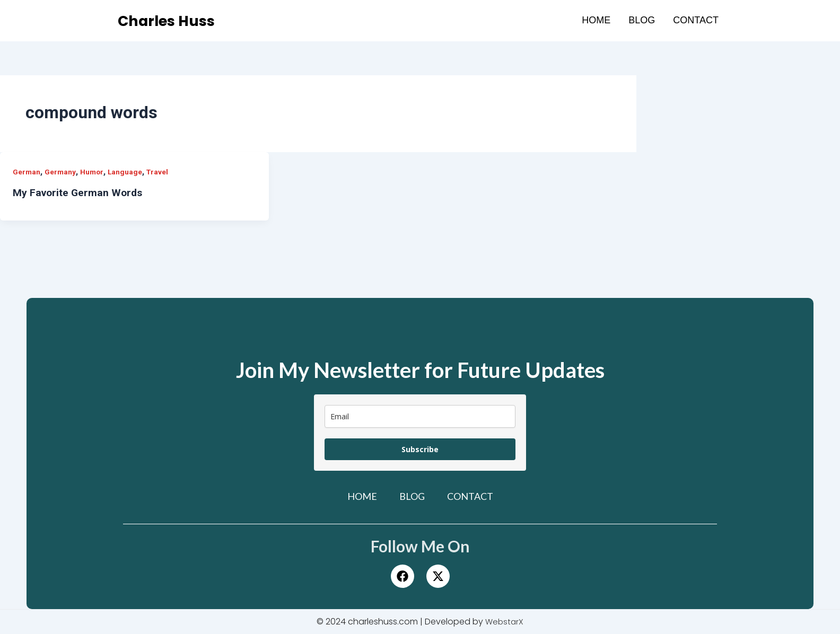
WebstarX (505, 622)
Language (127, 172)
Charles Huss (172, 21)
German (27, 172)
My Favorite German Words (79, 192)
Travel (160, 172)
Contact (696, 20)
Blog (642, 20)
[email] (420, 416)
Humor (93, 172)
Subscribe (420, 449)
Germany (61, 172)
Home (596, 20)
